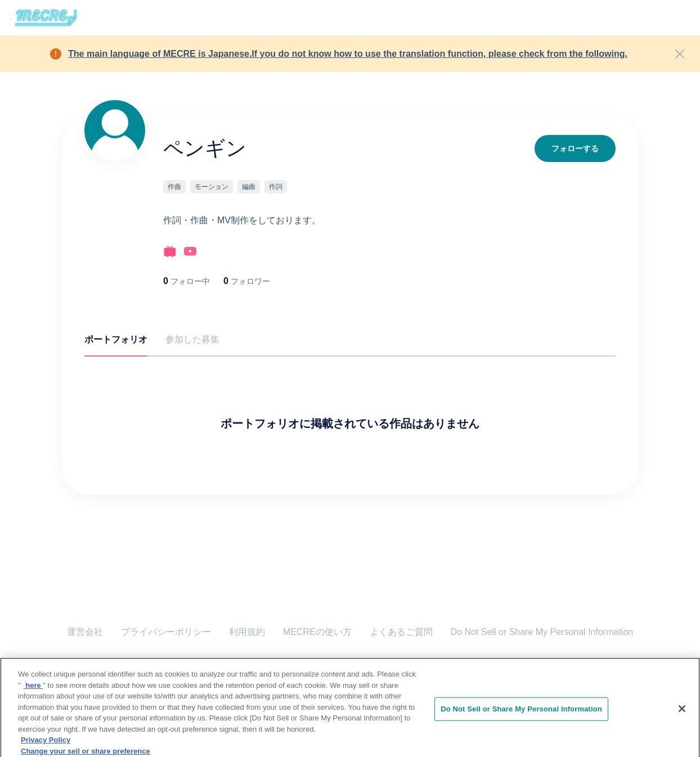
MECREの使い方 (317, 632)
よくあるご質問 (401, 632)
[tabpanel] (350, 403)
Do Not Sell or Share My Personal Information (542, 632)
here (33, 704)
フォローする (575, 148)
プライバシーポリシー (166, 632)
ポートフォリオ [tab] (116, 339)
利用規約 (247, 632)
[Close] (680, 54)
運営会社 (85, 632)
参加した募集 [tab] (192, 339)
